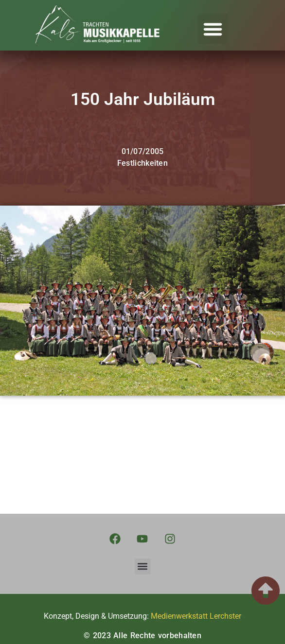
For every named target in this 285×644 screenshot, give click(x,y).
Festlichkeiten (142, 163)
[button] (213, 29)
